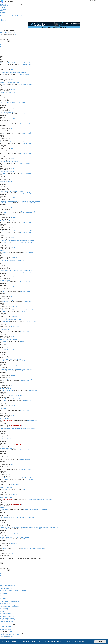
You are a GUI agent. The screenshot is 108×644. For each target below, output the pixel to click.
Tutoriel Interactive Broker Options (8, 221)
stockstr (4, 450)
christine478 (5, 539)
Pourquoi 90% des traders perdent (8, 290)
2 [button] (0, 45)
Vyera (3, 74)
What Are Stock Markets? (6, 488)
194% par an (3, 409)
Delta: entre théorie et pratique (7, 172)
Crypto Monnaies (27, 302)
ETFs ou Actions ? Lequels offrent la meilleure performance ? (15, 63)
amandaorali (5, 252)
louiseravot (5, 361)
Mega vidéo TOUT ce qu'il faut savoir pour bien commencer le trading (17, 241)
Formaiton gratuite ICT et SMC (8, 181)
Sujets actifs (3, 21)
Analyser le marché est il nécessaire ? (9, 468)
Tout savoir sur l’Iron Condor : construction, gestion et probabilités (16, 142)
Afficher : (7, 559)
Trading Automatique (28, 252)
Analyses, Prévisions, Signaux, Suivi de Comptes (40, 499)
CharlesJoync (5, 509)
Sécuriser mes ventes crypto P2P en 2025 (10, 300)
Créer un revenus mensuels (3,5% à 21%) (10, 122)
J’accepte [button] (100, 642)
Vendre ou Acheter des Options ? (8, 112)
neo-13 (4, 64)
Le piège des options (5, 280)
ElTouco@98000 (6, 321)
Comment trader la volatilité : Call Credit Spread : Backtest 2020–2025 (17, 270)
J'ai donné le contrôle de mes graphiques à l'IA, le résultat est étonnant (17, 517)
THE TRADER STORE (6, 389)
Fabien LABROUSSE (7, 420)
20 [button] (1, 53)
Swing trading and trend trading (8, 448)
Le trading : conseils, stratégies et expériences (11, 359)
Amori (3, 460)
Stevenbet (4, 203)
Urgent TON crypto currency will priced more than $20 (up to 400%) (16, 478)
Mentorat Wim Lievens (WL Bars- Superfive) (11, 320)
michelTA (4, 183)
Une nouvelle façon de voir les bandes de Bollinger (12, 399)
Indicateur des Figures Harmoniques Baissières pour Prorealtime (16, 369)
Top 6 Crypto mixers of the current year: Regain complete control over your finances (20, 211)
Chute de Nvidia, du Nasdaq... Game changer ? (12, 547)
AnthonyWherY (6, 479)
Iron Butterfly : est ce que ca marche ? (9, 83)
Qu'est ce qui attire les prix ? (7, 349)
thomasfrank (5, 302)
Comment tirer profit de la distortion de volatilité (12, 191)
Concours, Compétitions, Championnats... (32, 203)
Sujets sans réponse (5, 19)
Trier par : (23, 559)
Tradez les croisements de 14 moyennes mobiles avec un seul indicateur (18, 428)
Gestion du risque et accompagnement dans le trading (13, 73)
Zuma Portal (12, 631)
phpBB (9, 633)
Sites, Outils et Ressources (28, 183)
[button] (0, 38)
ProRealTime (25, 371)
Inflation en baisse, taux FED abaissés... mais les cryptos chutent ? (16, 310)
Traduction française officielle (7, 635)
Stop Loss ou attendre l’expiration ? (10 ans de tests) (13, 102)
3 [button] (0, 46)
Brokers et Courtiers (32, 420)
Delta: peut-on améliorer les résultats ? (9, 162)
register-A (2, 507)
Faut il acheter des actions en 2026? (9, 152)
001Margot (5, 312)
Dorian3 (4, 341)
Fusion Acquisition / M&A (6, 438)
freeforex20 (5, 489)
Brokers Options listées (6, 419)
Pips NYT (2, 251)
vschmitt (5, 371)
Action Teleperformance (6, 498)
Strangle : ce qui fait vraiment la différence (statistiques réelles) (15, 132)
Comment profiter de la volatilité (8, 92)
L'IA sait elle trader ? (5, 330)
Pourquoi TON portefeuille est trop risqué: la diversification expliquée (17, 379)
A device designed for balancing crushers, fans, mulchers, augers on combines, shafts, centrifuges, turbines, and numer (29, 527)
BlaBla (24, 312)
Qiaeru (17, 635)
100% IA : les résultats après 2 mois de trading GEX (13, 260)
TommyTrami (6, 529)
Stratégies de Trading (25, 74)
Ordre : (36, 559)
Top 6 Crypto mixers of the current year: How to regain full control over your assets (20, 201)
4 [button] (0, 48)
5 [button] (0, 50)
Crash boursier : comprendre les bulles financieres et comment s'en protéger (19, 231)
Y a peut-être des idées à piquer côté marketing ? (12, 458)
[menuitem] (5, 6)
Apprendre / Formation (25, 64)
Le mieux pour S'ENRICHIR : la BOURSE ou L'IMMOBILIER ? (15, 537)
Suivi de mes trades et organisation (9, 339)
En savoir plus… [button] (81, 641)
